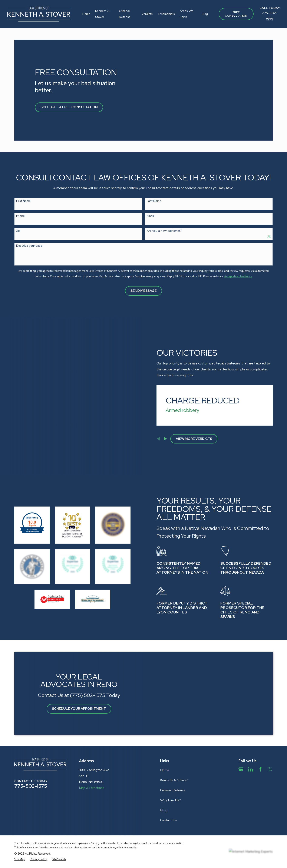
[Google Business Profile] (241, 748)
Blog (164, 789)
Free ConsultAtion (236, 14)
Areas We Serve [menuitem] (187, 14)
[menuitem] (20, 838)
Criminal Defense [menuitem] (125, 14)
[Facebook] (260, 748)
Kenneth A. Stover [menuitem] (103, 14)
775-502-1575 (31, 764)
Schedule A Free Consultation (69, 107)
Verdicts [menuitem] (147, 14)
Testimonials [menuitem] (166, 14)
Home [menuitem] (86, 14)
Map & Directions (92, 766)
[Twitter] (270, 748)
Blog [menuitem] (205, 14)
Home (165, 749)
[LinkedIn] (251, 748)
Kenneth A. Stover (174, 759)
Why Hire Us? (171, 779)
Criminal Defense (173, 769)
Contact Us (169, 799)
